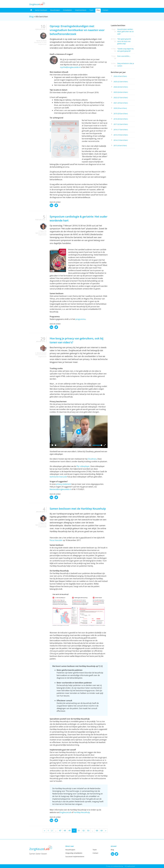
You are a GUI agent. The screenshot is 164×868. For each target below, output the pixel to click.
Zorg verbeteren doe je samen (126, 65)
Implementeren (81, 10)
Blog (98, 10)
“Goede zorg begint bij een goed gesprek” (125, 50)
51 (79, 831)
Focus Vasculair (56, 540)
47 (60, 831)
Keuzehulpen (55, 10)
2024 (121, 87)
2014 (121, 140)
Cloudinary (92, 459)
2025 (121, 82)
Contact (105, 10)
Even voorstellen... (124, 56)
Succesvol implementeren (75, 857)
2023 (121, 92)
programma (81, 319)
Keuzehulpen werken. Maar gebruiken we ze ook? (125, 32)
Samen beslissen (41, 10)
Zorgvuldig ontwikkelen (74, 853)
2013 (120, 146)
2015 (121, 135)
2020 (120, 108)
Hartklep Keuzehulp (82, 812)
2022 (121, 98)
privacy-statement (64, 484)
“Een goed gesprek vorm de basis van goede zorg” (124, 41)
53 (88, 831)
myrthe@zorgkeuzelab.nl (70, 67)
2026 (120, 76)
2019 (121, 114)
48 (65, 831)
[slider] (69, 445)
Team (91, 10)
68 (97, 831)
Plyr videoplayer (83, 466)
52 (84, 831)
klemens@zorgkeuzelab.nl (60, 489)
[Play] (53, 445)
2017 (121, 124)
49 (69, 831)
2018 (121, 119)
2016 (121, 130)
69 (102, 831)
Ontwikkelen (67, 10)
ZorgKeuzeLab (65, 812)
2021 (121, 103)
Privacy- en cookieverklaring (114, 866)
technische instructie (58, 477)
